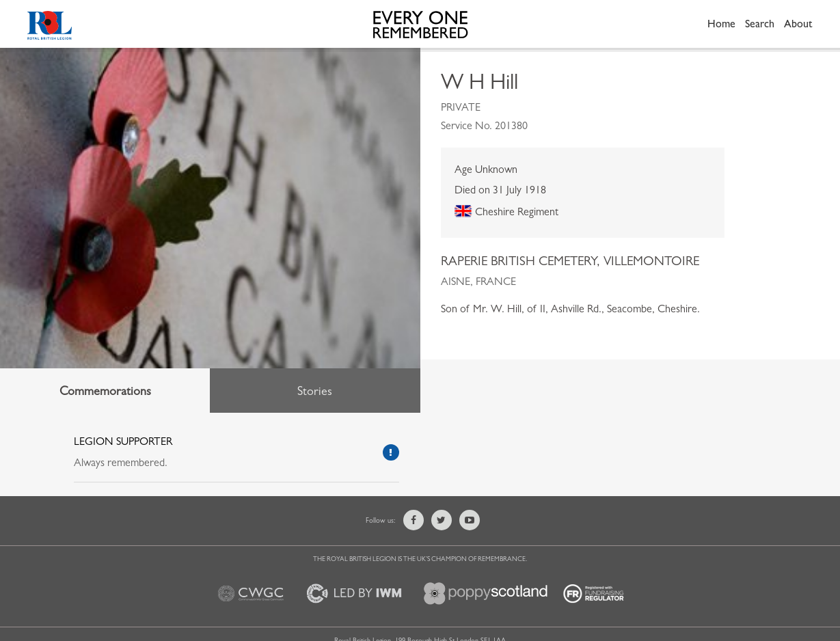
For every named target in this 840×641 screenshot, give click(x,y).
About (798, 24)
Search (760, 24)
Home (721, 24)
